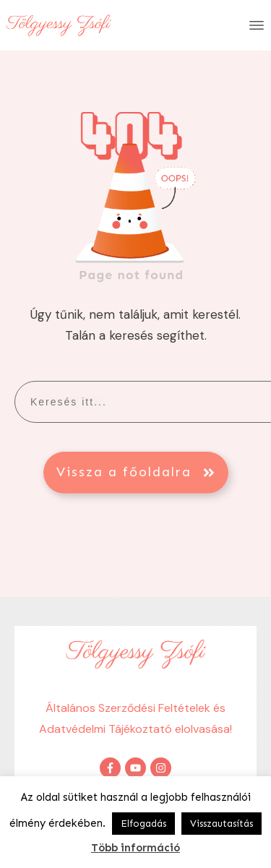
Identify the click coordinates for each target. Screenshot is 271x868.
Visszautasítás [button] (221, 824)
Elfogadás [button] (143, 824)
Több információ (135, 848)
